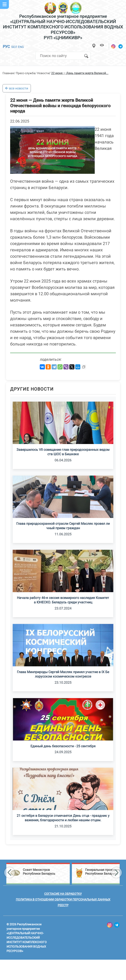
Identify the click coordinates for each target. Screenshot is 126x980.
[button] (10, 873)
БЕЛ (14, 47)
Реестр (63, 905)
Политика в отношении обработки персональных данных (63, 899)
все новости (17, 88)
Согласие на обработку (63, 894)
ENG (21, 47)
